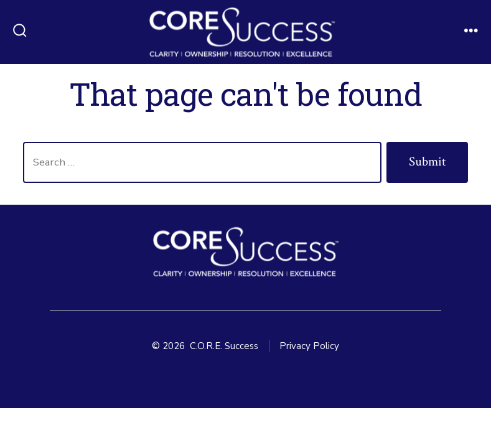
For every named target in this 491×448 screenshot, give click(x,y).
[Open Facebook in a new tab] (199, 379)
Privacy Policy (309, 346)
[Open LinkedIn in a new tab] (259, 379)
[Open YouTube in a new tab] (291, 379)
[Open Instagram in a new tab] (229, 379)
